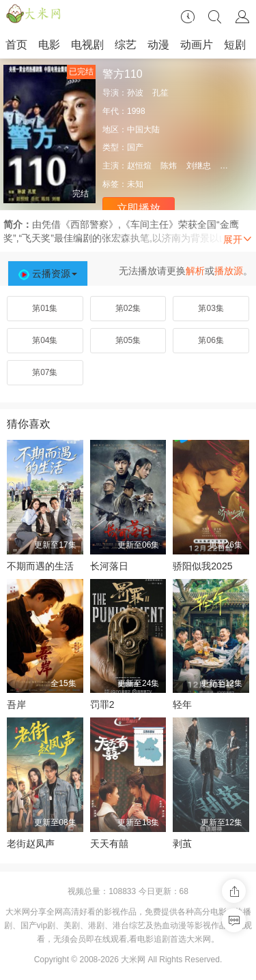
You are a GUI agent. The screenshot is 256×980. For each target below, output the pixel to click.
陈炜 (169, 166)
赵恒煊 (139, 166)
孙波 (135, 93)
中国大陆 (143, 130)
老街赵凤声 (31, 844)
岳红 (228, 166)
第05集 (128, 340)
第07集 (45, 372)
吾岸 (16, 704)
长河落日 (109, 566)
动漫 (158, 45)
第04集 (45, 340)
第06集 (211, 340)
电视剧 (87, 45)
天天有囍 (109, 844)
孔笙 (160, 93)
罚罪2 (102, 704)
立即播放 (139, 208)
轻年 (182, 704)
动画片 (197, 45)
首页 (16, 45)
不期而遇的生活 (40, 566)
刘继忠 (199, 166)
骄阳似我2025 (202, 566)
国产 (135, 147)
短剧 (235, 45)
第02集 (128, 308)
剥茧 (182, 844)
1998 (136, 111)
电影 (49, 45)
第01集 (45, 308)
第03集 (211, 308)
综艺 (126, 45)
